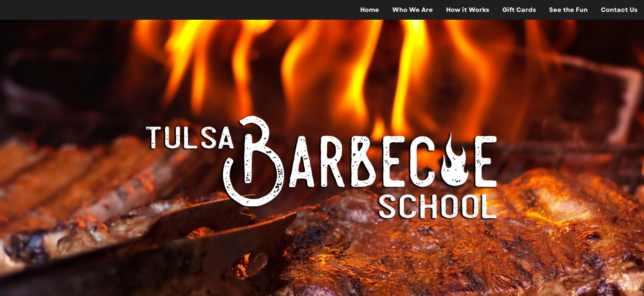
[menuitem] (370, 10)
